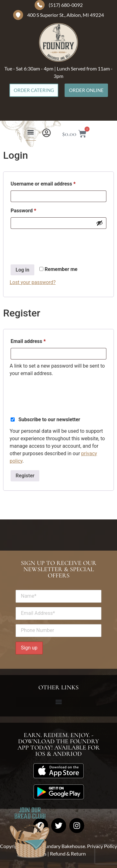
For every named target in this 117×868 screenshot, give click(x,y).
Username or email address (53, 183)
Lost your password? (33, 282)
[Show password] (100, 223)
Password (33, 210)
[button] (31, 132)
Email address (38, 340)
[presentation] (57, 244)
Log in (22, 270)
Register (25, 476)
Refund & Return (68, 854)
